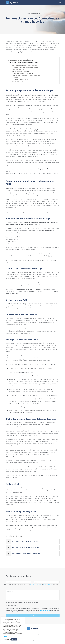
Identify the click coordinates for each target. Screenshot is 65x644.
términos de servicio (48, 584)
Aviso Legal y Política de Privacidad (28, 635)
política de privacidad (36, 584)
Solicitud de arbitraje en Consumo (20, 71)
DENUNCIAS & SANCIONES (32, 14)
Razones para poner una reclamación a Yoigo (21, 60)
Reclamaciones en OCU (18, 69)
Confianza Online (16, 77)
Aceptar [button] (14, 639)
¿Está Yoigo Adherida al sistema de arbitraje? (25, 73)
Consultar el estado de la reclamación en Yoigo (26, 67)
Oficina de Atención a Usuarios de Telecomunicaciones (26, 75)
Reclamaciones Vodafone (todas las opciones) (26, 547)
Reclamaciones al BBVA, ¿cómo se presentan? (26, 554)
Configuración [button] (7, 639)
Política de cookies (41, 635)
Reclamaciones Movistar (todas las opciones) (26, 541)
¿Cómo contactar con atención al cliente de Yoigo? (25, 65)
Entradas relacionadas (17, 81)
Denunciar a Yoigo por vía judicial (20, 79)
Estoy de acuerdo (13, 605)
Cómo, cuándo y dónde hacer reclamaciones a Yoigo (23, 63)
